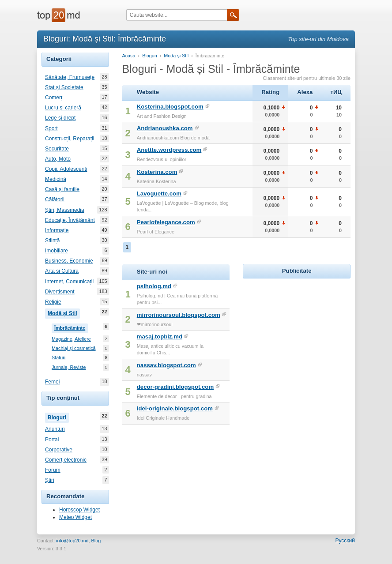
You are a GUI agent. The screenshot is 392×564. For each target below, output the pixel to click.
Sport (51, 128)
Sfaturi (58, 358)
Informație (57, 230)
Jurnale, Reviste (69, 367)
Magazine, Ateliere (71, 339)
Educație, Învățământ (70, 220)
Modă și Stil (64, 312)
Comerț (54, 98)
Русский (345, 541)
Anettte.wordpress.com (169, 150)
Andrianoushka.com (165, 128)
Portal (52, 440)
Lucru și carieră (63, 108)
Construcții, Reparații (70, 139)
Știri (50, 480)
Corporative (59, 450)
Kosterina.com (157, 172)
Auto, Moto (58, 159)
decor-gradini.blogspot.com (175, 387)
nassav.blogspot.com (166, 365)
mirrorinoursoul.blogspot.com (179, 315)
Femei (52, 382)
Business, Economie (69, 261)
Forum (53, 470)
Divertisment (60, 292)
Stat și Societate (64, 87)
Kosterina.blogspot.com (170, 107)
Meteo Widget (75, 517)
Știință (52, 241)
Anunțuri (55, 429)
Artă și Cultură (62, 271)
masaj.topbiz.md (160, 337)
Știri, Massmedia (65, 210)
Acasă (129, 56)
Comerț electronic (66, 460)
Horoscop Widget (79, 510)
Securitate (57, 149)
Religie (53, 302)
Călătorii (55, 199)
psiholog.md (154, 286)
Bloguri (58, 417)
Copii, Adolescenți (66, 169)
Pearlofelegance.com (166, 222)
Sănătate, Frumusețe (70, 77)
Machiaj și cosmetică (74, 348)
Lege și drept (60, 118)
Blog (96, 541)
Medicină (56, 179)
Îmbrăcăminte (71, 327)
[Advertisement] (309, 336)
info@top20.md (72, 541)
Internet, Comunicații (69, 282)
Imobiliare (57, 251)
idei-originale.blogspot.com (175, 408)
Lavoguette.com (159, 194)
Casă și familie (62, 189)
